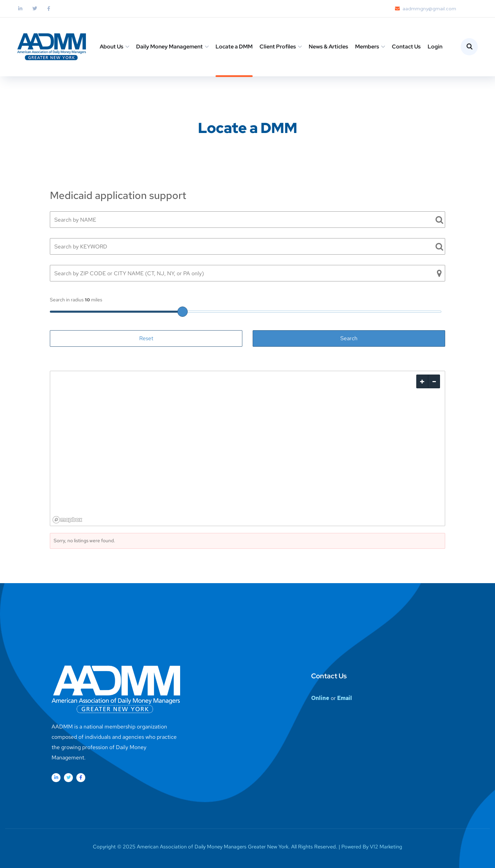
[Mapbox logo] (67, 520)
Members (367, 47)
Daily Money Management (169, 47)
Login (435, 47)
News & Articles (328, 47)
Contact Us (406, 47)
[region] (247, 448)
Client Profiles (278, 47)
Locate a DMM (234, 47)
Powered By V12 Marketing (372, 847)
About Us (112, 47)
